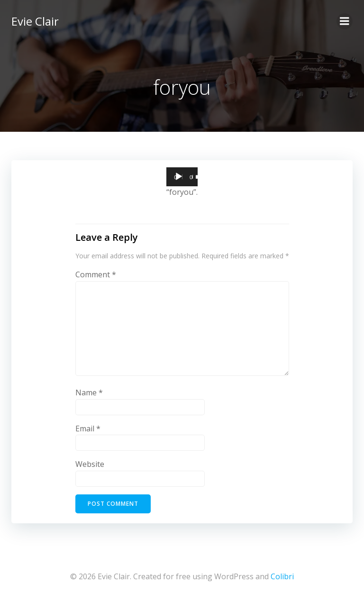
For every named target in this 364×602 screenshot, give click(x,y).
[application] (182, 177)
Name (89, 392)
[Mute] (198, 177)
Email (88, 429)
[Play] (179, 177)
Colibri (282, 576)
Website (90, 464)
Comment (96, 274)
